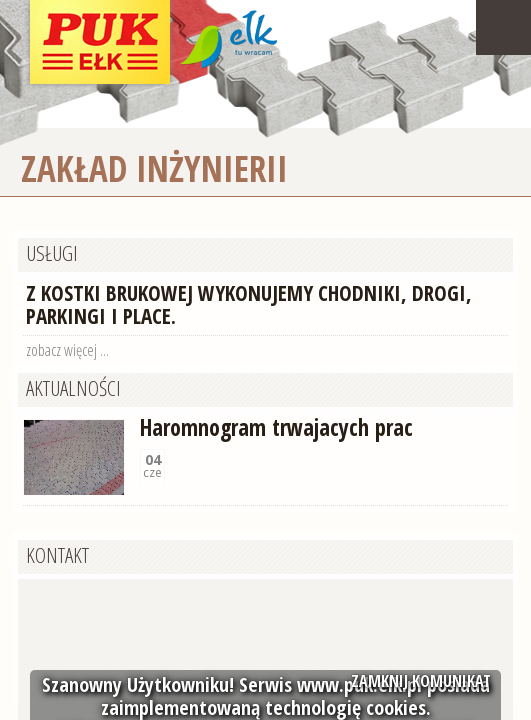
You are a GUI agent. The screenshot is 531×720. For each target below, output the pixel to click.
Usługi (52, 253)
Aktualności (73, 388)
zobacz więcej (61, 350)
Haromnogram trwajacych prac (276, 427)
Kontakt (57, 555)
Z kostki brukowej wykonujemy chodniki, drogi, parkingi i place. (249, 304)
